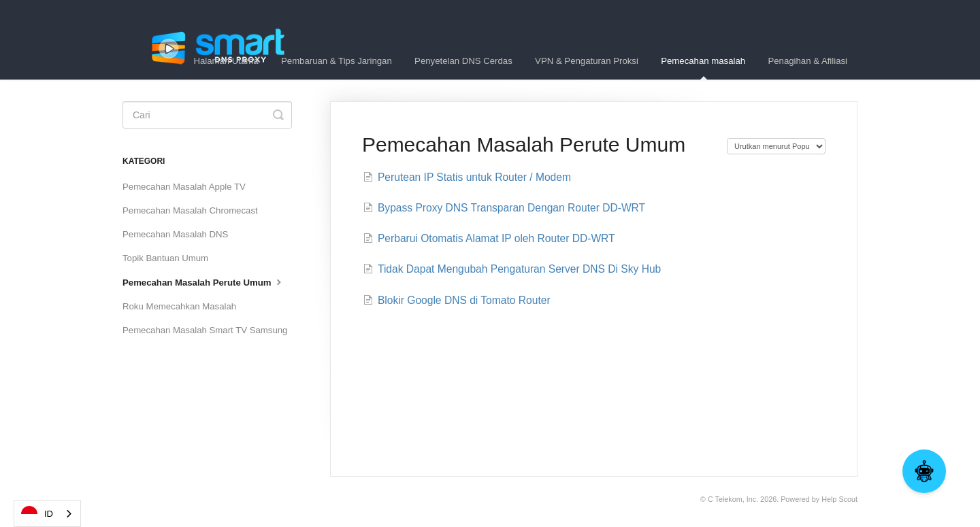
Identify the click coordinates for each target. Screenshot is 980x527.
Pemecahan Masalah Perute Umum (203, 282)
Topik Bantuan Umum (165, 258)
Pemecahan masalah (703, 68)
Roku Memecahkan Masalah (179, 306)
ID (37, 514)
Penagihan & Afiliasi (807, 61)
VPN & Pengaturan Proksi (587, 61)
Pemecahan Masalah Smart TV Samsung (205, 330)
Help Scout (839, 499)
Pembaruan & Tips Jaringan (337, 61)
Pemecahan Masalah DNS (175, 234)
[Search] (207, 115)
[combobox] (47, 514)
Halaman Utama (226, 61)
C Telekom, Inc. (733, 499)
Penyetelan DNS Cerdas (463, 61)
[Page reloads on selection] (776, 146)
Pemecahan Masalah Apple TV (184, 187)
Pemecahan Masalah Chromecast (190, 210)
